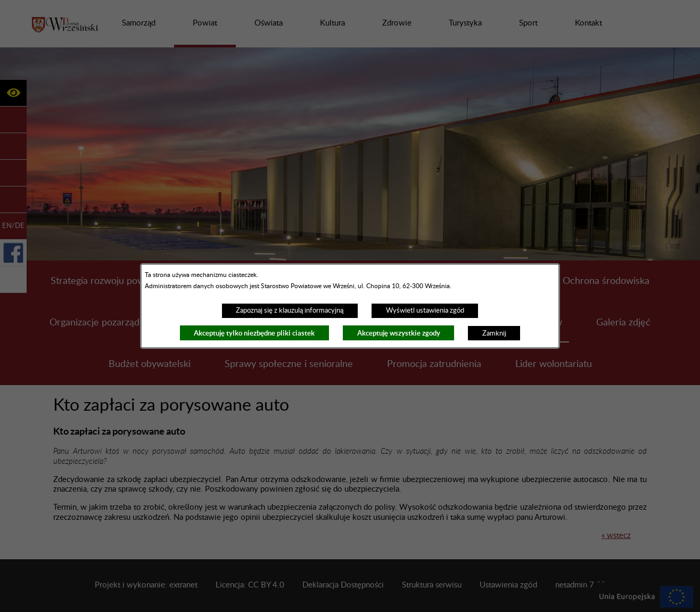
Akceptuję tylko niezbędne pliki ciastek (254, 333)
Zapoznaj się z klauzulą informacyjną (290, 311)
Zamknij (494, 333)
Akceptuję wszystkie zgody (399, 333)
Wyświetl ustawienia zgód (425, 311)
